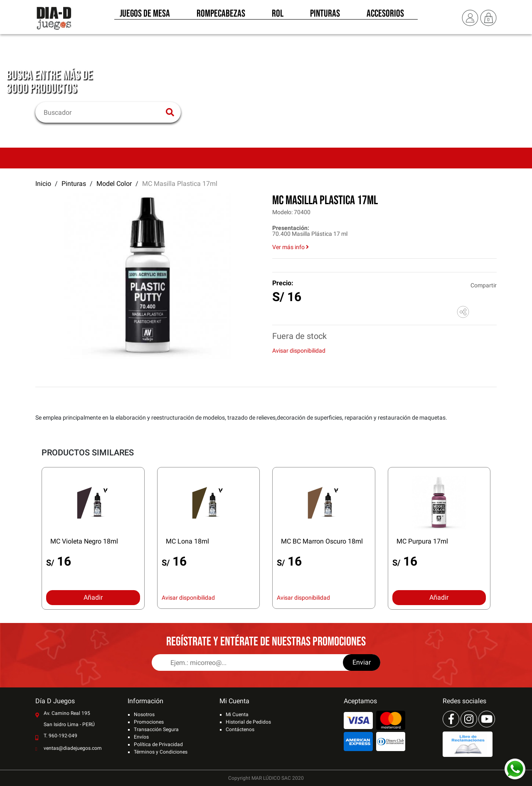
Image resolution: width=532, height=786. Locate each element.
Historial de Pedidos (248, 722)
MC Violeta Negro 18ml (84, 541)
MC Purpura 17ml (422, 541)
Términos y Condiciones (161, 752)
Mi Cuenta (237, 714)
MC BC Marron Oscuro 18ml (322, 541)
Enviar (362, 662)
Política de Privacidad (158, 744)
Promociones (149, 722)
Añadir (93, 597)
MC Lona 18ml (187, 541)
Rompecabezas (221, 16)
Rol (278, 16)
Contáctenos (240, 729)
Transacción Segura (156, 729)
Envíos (141, 737)
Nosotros (144, 714)
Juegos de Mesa (145, 16)
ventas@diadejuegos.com (73, 748)
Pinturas (325, 16)
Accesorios (385, 16)
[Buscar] (103, 112)
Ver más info (291, 247)
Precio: (283, 283)
